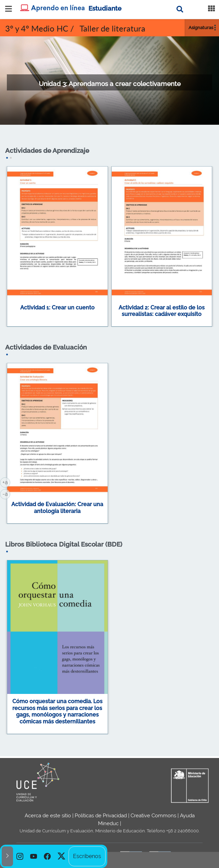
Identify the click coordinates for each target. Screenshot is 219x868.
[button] (7, 856)
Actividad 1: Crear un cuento (57, 308)
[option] (20, 856)
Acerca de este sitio (48, 816)
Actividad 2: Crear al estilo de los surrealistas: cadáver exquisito (162, 311)
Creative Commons (153, 816)
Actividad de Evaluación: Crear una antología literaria (57, 508)
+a (6, 482)
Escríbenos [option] (87, 856)
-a (6, 493)
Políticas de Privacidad (101, 816)
